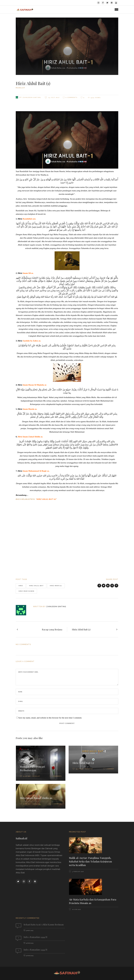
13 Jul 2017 (79, 769)
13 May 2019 (29, 931)
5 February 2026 (78, 872)
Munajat (20, 88)
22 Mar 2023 (30, 943)
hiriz (21, 586)
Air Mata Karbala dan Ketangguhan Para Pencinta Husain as (93, 901)
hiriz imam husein (26, 591)
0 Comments (71, 97)
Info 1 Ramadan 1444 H (35, 937)
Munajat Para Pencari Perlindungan (32, 768)
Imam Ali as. (28, 273)
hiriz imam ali (56, 586)
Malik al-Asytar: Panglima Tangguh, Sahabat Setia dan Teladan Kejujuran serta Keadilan (90, 861)
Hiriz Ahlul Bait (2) (46, 499)
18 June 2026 (76, 909)
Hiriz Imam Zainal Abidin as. (30, 437)
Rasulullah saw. (29, 219)
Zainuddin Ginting (32, 97)
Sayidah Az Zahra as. (32, 341)
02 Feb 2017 (27, 804)
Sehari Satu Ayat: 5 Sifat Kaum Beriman (44, 924)
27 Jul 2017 (27, 776)
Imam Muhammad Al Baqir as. (36, 471)
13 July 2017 (54, 97)
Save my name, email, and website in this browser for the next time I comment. (50, 718)
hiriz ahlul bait (36, 586)
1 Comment (110, 769)
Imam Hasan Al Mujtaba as (35, 385)
